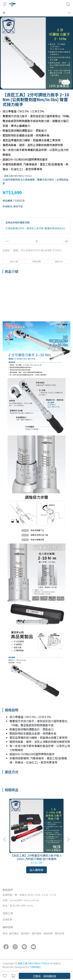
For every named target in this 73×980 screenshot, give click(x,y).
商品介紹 (14, 261)
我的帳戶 (25, 933)
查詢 (5, 933)
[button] (68, 839)
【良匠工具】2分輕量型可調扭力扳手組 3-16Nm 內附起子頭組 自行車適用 (36, 857)
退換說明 (48, 933)
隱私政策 (59, 933)
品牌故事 (7, 919)
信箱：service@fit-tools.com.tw (21, 900)
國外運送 (37, 933)
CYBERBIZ (35, 967)
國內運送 (14, 933)
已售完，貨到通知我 (45, 976)
